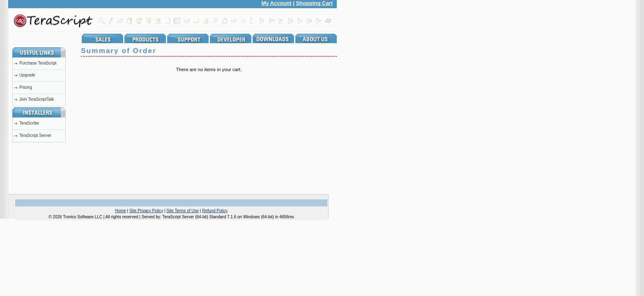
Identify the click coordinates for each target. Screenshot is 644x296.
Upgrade (27, 75)
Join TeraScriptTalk (37, 99)
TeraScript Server (35, 135)
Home (121, 211)
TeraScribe (29, 123)
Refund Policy (215, 211)
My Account (276, 3)
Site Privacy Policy (146, 211)
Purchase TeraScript (38, 63)
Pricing (26, 87)
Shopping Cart (314, 3)
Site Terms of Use (183, 211)
